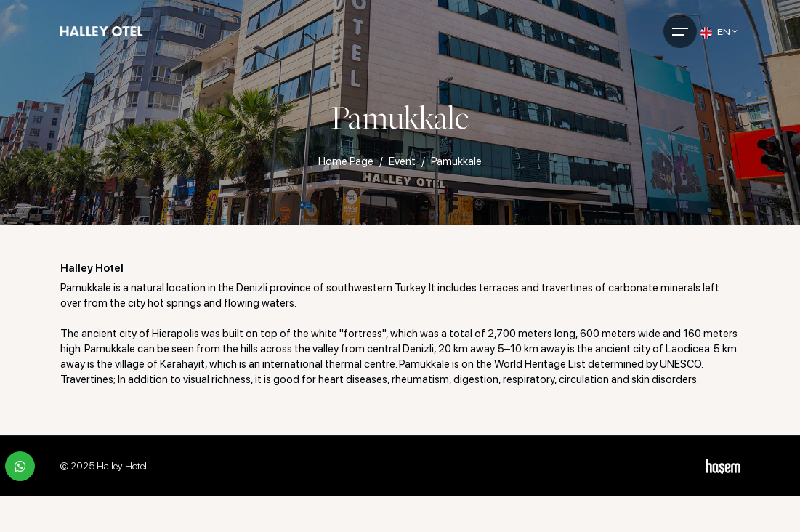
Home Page (346, 161)
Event (402, 161)
